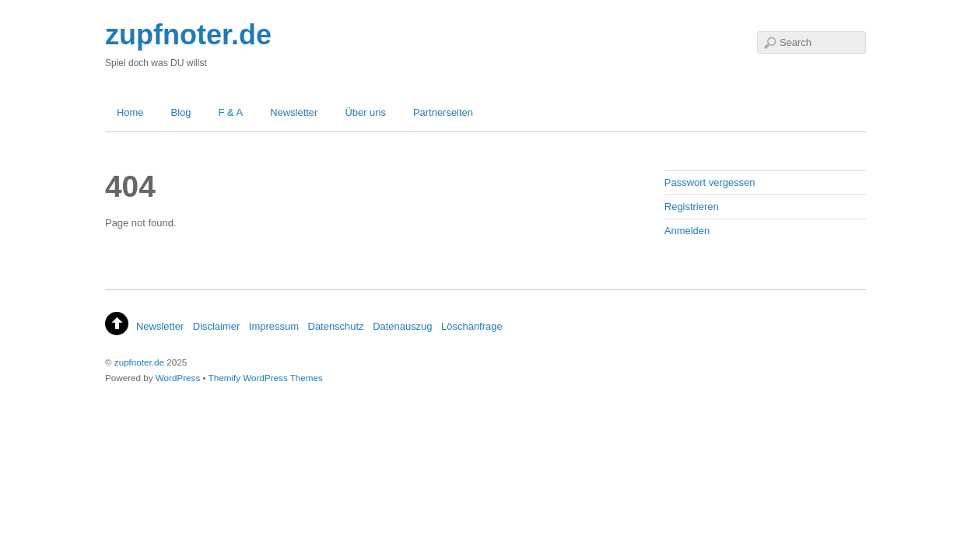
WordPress (178, 378)
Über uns (365, 112)
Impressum (274, 326)
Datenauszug (402, 326)
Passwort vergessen (710, 182)
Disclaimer (216, 326)
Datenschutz (336, 326)
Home (130, 112)
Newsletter (294, 112)
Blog (181, 112)
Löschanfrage (472, 326)
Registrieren (692, 206)
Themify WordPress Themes (266, 378)
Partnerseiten (443, 112)
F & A (231, 112)
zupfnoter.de (139, 362)
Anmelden (687, 231)
